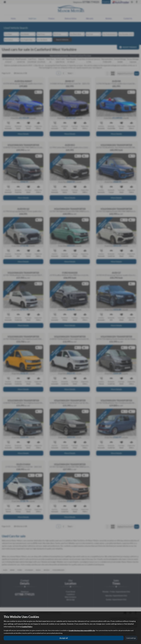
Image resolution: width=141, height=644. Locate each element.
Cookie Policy (27, 627)
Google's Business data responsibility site (82, 630)
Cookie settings (131, 638)
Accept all (64, 638)
